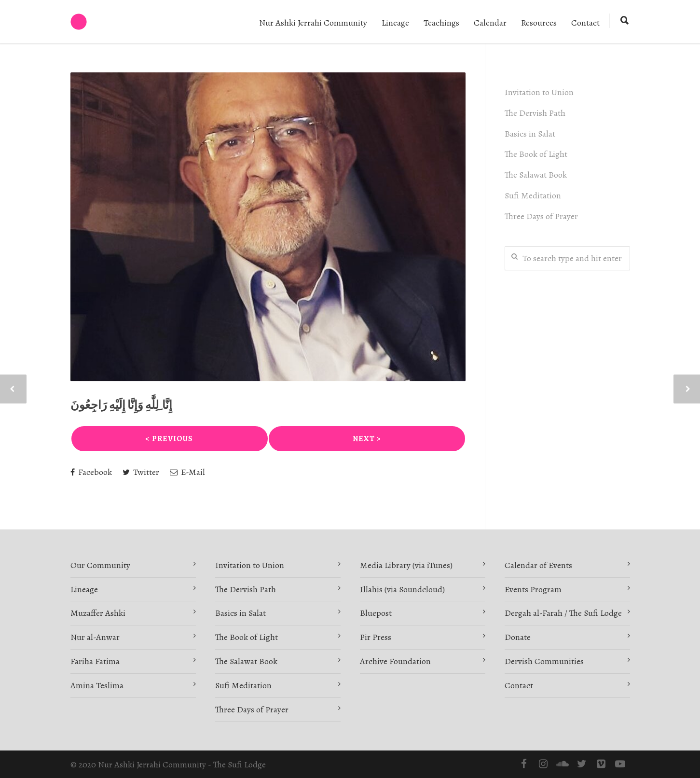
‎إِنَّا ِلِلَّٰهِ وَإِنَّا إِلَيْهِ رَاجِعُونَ (121, 405)
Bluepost (376, 613)
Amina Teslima (97, 685)
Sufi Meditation (533, 195)
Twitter (141, 472)
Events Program (533, 589)
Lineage (395, 23)
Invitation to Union (539, 92)
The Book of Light (536, 154)
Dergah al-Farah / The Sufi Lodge (563, 613)
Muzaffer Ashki (98, 613)
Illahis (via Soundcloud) (402, 589)
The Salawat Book (536, 175)
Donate (518, 637)
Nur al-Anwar (95, 637)
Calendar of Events (538, 565)
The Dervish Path (535, 113)
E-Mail (187, 472)
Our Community (100, 565)
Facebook (91, 472)
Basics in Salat (530, 134)
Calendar (490, 23)
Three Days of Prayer (541, 216)
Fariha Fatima (95, 661)
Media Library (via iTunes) (406, 565)
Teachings (441, 23)
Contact (585, 23)
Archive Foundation (395, 661)
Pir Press (376, 637)
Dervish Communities (544, 661)
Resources (539, 23)
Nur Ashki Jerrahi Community (313, 23)
